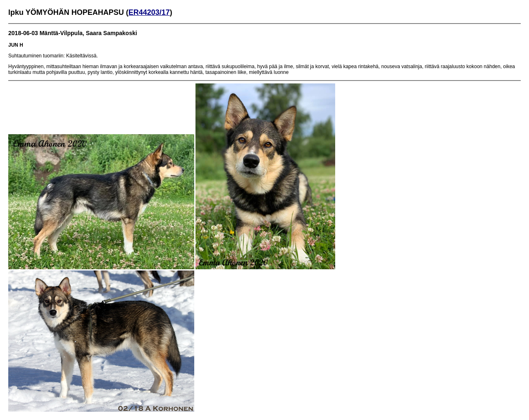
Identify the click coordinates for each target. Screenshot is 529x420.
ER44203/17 (149, 12)
